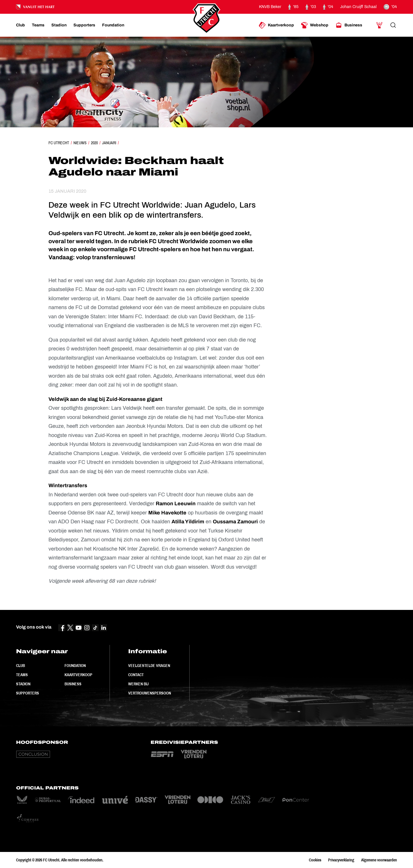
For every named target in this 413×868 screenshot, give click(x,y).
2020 (94, 143)
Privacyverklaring (341, 860)
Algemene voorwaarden (379, 860)
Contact (136, 675)
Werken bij (138, 684)
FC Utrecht (59, 143)
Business (73, 684)
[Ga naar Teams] (38, 25)
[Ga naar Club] (21, 25)
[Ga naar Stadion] (59, 25)
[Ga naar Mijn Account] (379, 25)
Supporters (28, 693)
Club (21, 666)
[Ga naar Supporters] (84, 25)
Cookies (315, 860)
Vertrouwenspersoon (150, 693)
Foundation (75, 666)
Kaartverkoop (78, 675)
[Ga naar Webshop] (315, 25)
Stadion (23, 684)
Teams (22, 675)
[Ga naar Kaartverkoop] (276, 25)
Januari (109, 143)
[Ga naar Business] (349, 25)
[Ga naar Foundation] (113, 25)
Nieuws (80, 143)
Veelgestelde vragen (149, 666)
